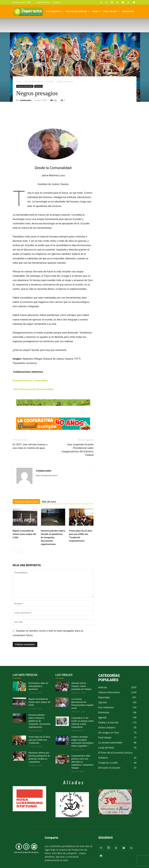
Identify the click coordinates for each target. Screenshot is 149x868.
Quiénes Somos (43, 2)
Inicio (19, 81)
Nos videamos (54, 11)
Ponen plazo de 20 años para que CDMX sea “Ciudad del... (39, 740)
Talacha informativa (78, 11)
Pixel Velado (111, 11)
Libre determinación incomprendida (33, 389)
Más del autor (49, 502)
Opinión (50, 81)
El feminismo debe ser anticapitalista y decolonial (39, 686)
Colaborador (26, 100)
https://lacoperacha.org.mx (47, 476)
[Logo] (28, 11)
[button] (101, 2)
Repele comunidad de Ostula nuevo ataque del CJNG (24, 534)
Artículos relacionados (26, 502)
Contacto (57, 2)
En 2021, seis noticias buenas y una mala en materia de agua (30, 446)
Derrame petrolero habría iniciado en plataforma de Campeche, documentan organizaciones (53, 537)
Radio (96, 11)
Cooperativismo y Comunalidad (30, 381)
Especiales (128, 11)
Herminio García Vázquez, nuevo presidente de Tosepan (82, 686)
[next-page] (20, 551)
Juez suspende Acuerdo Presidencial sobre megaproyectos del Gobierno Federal (78, 450)
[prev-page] (15, 551)
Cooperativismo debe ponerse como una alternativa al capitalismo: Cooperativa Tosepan (82, 762)
